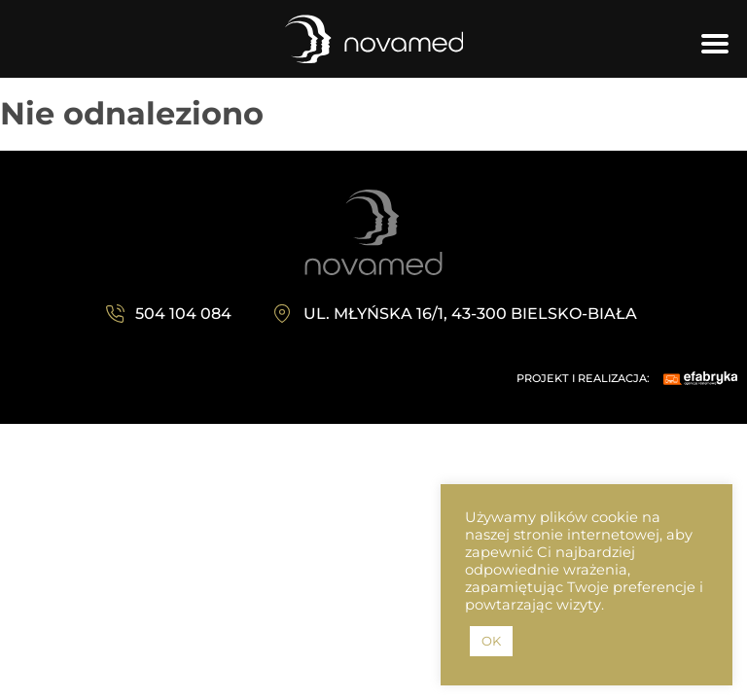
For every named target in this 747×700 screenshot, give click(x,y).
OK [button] (491, 641)
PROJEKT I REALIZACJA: (583, 378)
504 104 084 (183, 314)
